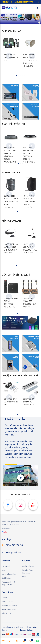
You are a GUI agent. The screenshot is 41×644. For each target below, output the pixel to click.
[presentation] (9, 56)
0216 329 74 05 (14, 545)
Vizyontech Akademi (9, 605)
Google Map (6, 528)
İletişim (4, 570)
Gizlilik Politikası (28, 566)
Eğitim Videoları (7, 601)
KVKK (24, 577)
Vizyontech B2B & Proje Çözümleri (8, 583)
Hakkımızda (6, 566)
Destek (4, 598)
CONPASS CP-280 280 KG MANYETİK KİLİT (29, 402)
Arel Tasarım (23, 629)
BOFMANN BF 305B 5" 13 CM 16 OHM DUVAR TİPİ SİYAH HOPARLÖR (11, 202)
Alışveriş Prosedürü (9, 574)
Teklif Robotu (6, 613)
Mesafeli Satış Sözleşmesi (27, 572)
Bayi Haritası (6, 578)
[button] (3, 18)
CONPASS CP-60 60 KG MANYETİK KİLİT (11, 402)
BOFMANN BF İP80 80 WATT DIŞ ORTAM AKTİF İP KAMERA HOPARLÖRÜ (30, 60)
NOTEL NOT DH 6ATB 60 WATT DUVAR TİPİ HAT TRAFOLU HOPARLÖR (29, 202)
